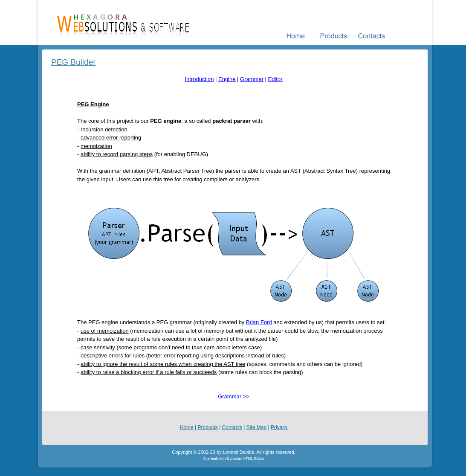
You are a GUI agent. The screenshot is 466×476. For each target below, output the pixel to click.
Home (187, 427)
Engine (227, 79)
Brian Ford (259, 322)
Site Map (256, 427)
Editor (275, 79)
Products (208, 427)
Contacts (232, 427)
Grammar (252, 79)
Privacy (279, 427)
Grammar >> (234, 396)
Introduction (199, 79)
